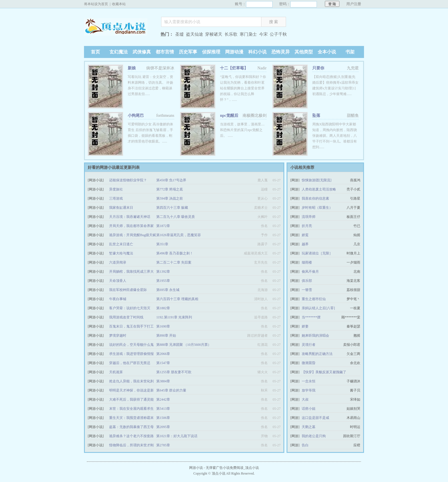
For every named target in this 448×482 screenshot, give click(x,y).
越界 (305, 244)
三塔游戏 (116, 198)
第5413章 (163, 409)
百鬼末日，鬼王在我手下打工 (131, 326)
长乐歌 (231, 34)
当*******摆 (311, 317)
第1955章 (163, 281)
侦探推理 (211, 52)
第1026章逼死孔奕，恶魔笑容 (179, 235)
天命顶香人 (118, 281)
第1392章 (163, 272)
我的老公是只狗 (314, 436)
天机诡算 (116, 372)
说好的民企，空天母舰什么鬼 (131, 345)
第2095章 (163, 427)
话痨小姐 (309, 409)
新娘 (132, 68)
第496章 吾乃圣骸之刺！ (175, 253)
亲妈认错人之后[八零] (318, 308)
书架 (350, 52)
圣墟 (179, 34)
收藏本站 (119, 4)
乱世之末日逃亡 (121, 244)
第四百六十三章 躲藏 (172, 208)
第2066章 (163, 354)
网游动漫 (234, 52)
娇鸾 (305, 235)
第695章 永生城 (168, 290)
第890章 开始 (166, 336)
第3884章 (163, 381)
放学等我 (309, 390)
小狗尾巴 (136, 116)
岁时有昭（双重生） (317, 208)
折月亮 (307, 226)
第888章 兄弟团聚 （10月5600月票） (184, 345)
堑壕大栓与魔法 (121, 253)
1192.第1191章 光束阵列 (174, 317)
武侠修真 (142, 52)
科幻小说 (257, 52)
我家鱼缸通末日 (121, 208)
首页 (95, 52)
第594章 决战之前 (170, 198)
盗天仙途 (195, 34)
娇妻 (305, 326)
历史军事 (188, 52)
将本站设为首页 (96, 4)
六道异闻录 (118, 262)
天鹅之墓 (309, 427)
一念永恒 (309, 381)
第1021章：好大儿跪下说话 (177, 436)
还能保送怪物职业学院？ (128, 180)
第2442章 (163, 399)
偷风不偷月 (310, 272)
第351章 (162, 244)
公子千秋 (278, 34)
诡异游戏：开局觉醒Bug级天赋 (133, 235)
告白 (305, 445)
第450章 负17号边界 (171, 180)
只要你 (318, 68)
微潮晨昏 (309, 363)
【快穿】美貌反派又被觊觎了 (324, 372)
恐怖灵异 (281, 52)
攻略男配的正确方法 (317, 354)
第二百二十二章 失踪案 (174, 262)
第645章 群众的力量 (171, 390)
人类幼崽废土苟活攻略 (319, 189)
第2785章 (163, 445)
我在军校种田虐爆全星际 (128, 290)
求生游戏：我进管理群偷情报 (131, 354)
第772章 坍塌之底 (170, 189)
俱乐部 (307, 281)
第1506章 (163, 418)
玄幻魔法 (119, 52)
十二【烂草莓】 (234, 68)
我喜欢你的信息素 (315, 198)
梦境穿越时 (118, 336)
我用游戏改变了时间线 (126, 317)
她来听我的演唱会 (315, 336)
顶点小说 (120, 35)
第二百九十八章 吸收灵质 (176, 217)
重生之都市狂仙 (314, 299)
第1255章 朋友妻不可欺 (174, 372)
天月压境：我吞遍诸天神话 (130, 217)
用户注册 (354, 4)
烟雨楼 (307, 262)
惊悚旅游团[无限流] (317, 180)
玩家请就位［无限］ (317, 253)
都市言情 (165, 52)
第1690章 (163, 326)
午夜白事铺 (118, 299)
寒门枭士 (248, 34)
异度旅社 (116, 189)
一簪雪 (307, 290)
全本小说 (327, 52)
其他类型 (304, 52)
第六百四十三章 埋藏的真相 (177, 299)
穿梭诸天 (214, 34)
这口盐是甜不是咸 (315, 418)
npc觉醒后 (229, 116)
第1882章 (163, 308)
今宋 (263, 34)
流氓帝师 (309, 217)
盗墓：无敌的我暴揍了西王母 (131, 427)
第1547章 (163, 363)
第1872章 (163, 226)
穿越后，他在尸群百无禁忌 (130, 363)
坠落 (316, 116)
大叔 (305, 399)
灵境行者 (309, 345)
